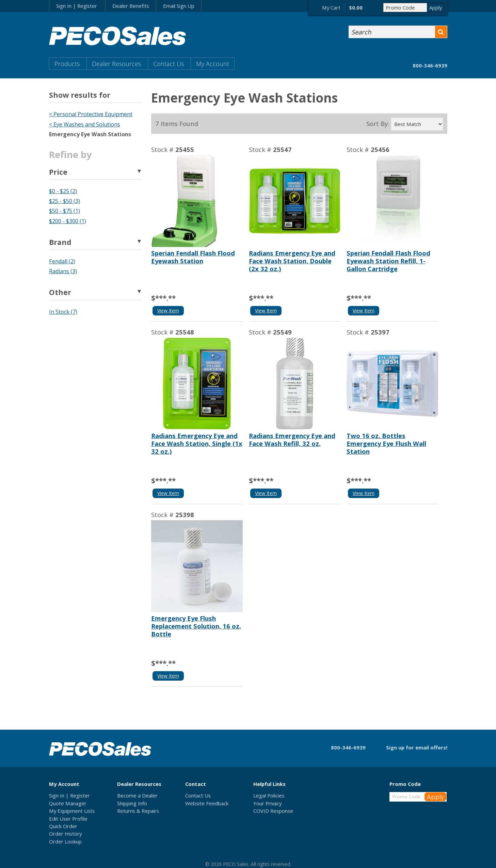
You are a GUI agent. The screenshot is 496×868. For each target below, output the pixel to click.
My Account (213, 64)
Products (67, 64)
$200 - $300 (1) (68, 221)
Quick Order (63, 826)
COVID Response (273, 811)
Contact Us (169, 64)
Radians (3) (63, 271)
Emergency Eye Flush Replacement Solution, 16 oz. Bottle (196, 626)
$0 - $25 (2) (63, 191)
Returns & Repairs (138, 811)
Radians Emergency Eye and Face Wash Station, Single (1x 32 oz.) (197, 443)
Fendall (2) (62, 261)
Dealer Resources (116, 64)
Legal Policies (269, 795)
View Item (168, 311)
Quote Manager (68, 803)
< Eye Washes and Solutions (85, 124)
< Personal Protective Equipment (91, 114)
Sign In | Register (77, 6)
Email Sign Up (179, 6)
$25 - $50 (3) (65, 201)
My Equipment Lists (72, 811)
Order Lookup (65, 841)
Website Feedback (207, 803)
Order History (65, 834)
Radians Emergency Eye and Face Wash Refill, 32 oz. (292, 439)
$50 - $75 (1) (65, 211)
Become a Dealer (137, 795)
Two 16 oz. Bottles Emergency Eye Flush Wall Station (386, 443)
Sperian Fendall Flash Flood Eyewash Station (193, 257)
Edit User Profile (68, 819)
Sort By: (378, 124)
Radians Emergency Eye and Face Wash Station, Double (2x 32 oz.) (292, 261)
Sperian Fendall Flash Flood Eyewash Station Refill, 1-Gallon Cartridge (388, 261)
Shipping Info (132, 803)
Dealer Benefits (131, 6)
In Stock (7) (63, 312)
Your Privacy (267, 803)
